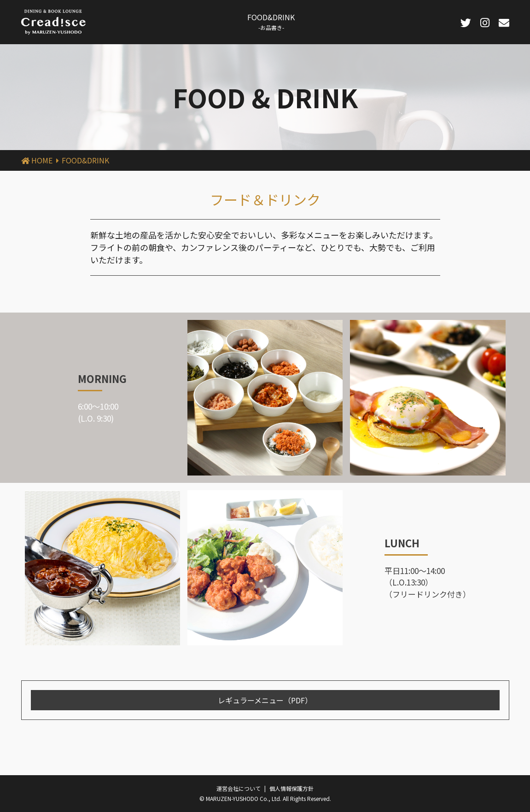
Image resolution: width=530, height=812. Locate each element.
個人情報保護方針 (291, 788)
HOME (42, 160)
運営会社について (239, 788)
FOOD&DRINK (271, 21)
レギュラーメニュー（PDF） (265, 700)
